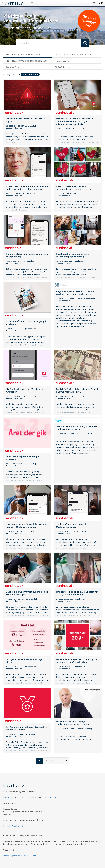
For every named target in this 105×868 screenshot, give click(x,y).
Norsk (21, 856)
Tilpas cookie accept (13, 831)
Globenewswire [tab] (62, 62)
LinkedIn (7, 826)
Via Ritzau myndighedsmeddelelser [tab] (26, 61)
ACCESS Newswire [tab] (64, 67)
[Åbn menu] (33, 3)
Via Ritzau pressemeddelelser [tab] (23, 55)
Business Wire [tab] (12, 67)
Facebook (17, 826)
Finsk (34, 856)
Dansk (6, 856)
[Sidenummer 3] (52, 761)
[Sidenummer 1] (39, 761)
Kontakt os (8, 797)
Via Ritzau (51, 797)
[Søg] (48, 43)
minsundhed (30, 74)
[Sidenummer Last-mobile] (66, 761)
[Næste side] (59, 761)
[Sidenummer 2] (46, 761)
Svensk (27, 856)
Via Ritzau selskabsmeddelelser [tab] (74, 55)
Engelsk (13, 856)
